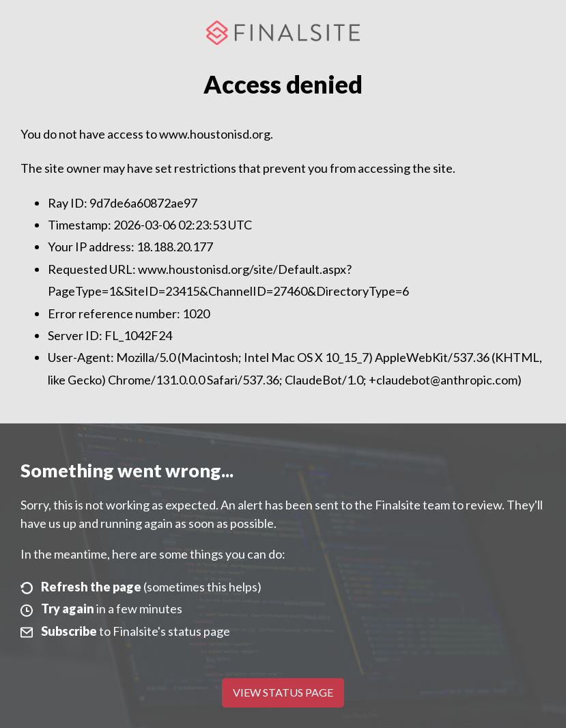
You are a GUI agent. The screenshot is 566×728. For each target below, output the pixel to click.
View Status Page (283, 692)
